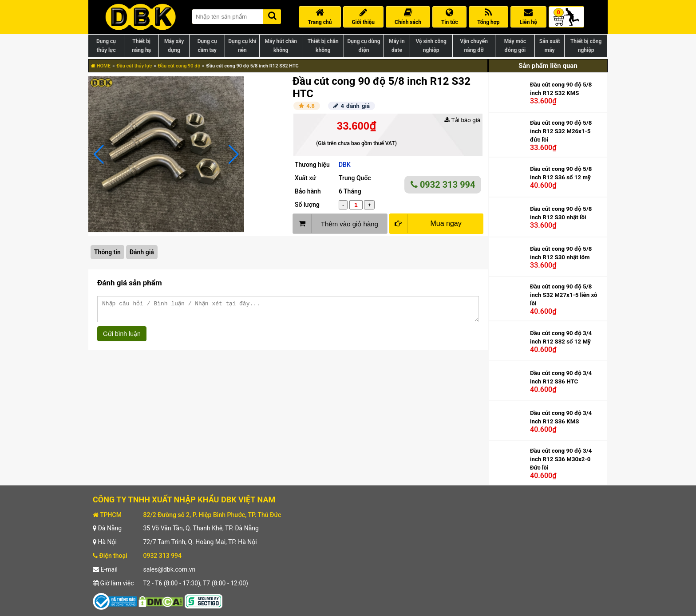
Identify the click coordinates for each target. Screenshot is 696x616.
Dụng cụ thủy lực (106, 46)
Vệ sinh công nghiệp (431, 46)
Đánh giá (142, 252)
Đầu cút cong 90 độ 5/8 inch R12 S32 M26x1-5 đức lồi (561, 131)
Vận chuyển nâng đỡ (474, 46)
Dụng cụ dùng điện (364, 46)
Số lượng (307, 205)
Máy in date (397, 46)
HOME (101, 66)
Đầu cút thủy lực (134, 66)
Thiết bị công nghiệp (586, 46)
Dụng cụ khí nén (242, 46)
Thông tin (107, 252)
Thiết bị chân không (323, 46)
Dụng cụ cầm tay (207, 46)
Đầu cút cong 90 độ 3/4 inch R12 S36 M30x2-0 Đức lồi (561, 459)
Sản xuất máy (550, 46)
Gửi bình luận (122, 338)
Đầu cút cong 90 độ (179, 66)
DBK (345, 165)
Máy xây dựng (174, 46)
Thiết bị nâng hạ (141, 46)
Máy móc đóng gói (515, 46)
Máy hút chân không (281, 46)
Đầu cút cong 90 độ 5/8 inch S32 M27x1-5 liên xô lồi (564, 295)
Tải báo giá (462, 120)
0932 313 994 (443, 185)
